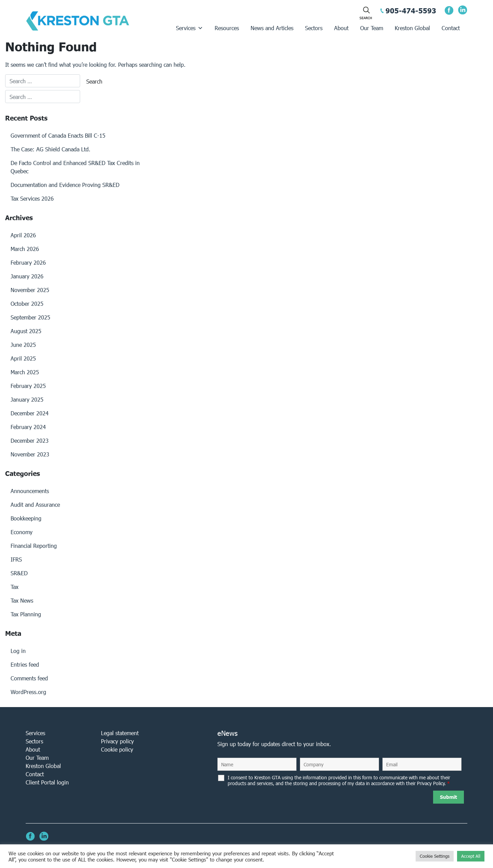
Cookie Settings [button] (435, 856)
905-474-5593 (411, 11)
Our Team (372, 28)
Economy (22, 532)
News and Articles (272, 28)
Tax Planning (26, 614)
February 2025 (28, 386)
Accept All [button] (471, 856)
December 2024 (30, 413)
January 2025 (27, 399)
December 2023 (30, 441)
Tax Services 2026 (32, 198)
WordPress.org (28, 692)
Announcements (30, 491)
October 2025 (27, 304)
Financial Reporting (34, 546)
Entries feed (25, 664)
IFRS (16, 559)
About (341, 28)
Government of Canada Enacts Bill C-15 (58, 135)
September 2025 (30, 317)
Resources (227, 28)
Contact (451, 28)
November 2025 (30, 290)
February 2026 (28, 262)
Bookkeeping (26, 518)
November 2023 (30, 454)
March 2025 (25, 372)
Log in (18, 651)
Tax (15, 587)
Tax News (22, 600)
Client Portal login (47, 782)
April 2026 (23, 235)
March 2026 (25, 249)
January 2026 (27, 276)
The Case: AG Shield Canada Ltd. (50, 149)
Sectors (314, 28)
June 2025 (23, 345)
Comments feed (29, 678)
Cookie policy (117, 749)
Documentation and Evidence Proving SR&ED (65, 185)
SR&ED (19, 573)
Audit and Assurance (35, 505)
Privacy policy (117, 741)
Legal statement (120, 733)
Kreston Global (412, 28)
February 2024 (28, 427)
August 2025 (26, 331)
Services (189, 28)
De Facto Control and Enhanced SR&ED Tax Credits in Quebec (75, 167)
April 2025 (23, 358)
